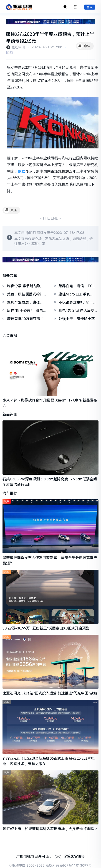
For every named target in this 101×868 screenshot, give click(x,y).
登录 (90, 7)
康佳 (84, 46)
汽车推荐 (10, 493)
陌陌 (9, 53)
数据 (22, 171)
